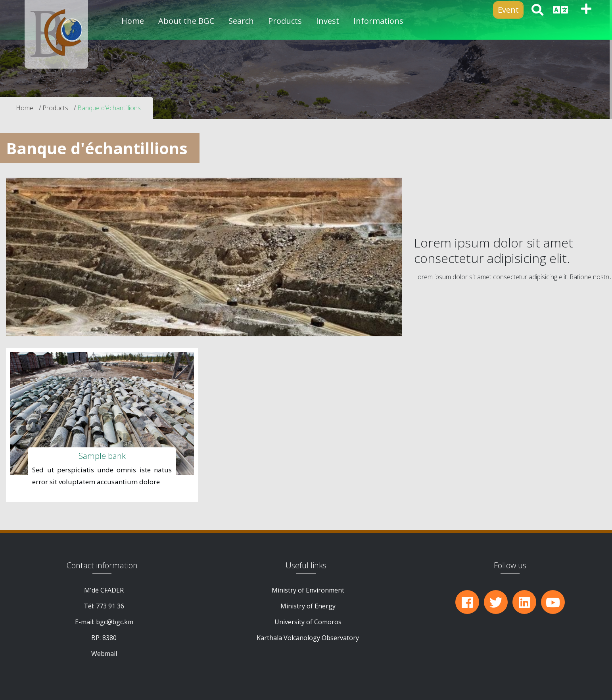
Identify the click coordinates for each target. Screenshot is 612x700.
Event (508, 10)
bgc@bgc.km (115, 622)
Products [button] (285, 21)
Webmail (104, 654)
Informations (378, 21)
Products (55, 108)
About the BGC (186, 21)
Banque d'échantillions (109, 108)
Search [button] (241, 21)
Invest (328, 21)
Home (133, 21)
